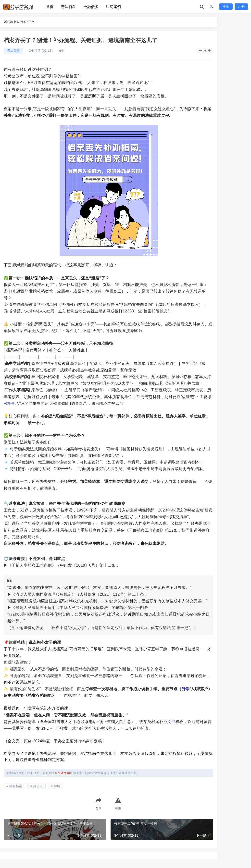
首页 (50, 7)
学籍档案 (16, 786)
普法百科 (69, 7)
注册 (241, 7)
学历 (57, 786)
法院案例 (113, 7)
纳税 (10, 403)
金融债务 (91, 7)
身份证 (38, 786)
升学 (186, 689)
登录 (226, 7)
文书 (171, 722)
